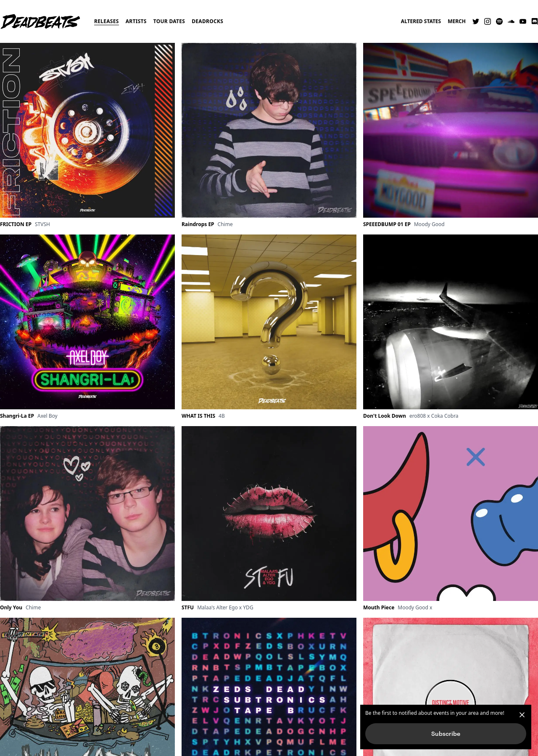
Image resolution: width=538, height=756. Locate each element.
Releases (107, 21)
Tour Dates (169, 21)
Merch (457, 21)
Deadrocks (207, 21)
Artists (136, 21)
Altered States (421, 21)
